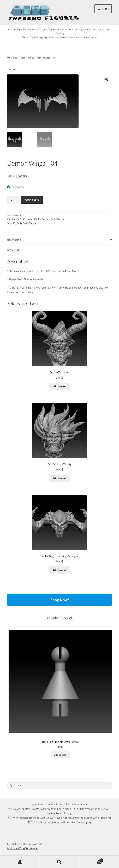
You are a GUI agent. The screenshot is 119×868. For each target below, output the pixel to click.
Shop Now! (60, 600)
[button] (107, 80)
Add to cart (32, 200)
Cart (92, 860)
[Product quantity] (13, 200)
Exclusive (28, 219)
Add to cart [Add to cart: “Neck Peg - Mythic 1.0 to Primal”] (60, 755)
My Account (20, 862)
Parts (23, 58)
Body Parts (22, 223)
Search (59, 862)
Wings (31, 58)
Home (14, 58)
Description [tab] (14, 240)
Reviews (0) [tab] (14, 250)
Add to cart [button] (59, 386)
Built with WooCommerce (22, 848)
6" (21, 219)
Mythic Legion (42, 219)
